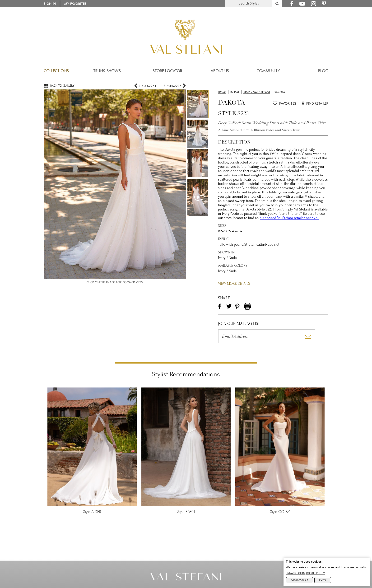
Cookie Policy (316, 573)
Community (268, 71)
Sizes (222, 226)
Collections (56, 71)
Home (222, 92)
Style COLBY (280, 451)
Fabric (223, 239)
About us (220, 71)
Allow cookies (300, 580)
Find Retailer (315, 103)
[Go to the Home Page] (186, 579)
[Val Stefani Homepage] (186, 65)
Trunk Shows (107, 71)
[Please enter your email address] (260, 336)
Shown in (226, 252)
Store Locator (167, 71)
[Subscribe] (308, 336)
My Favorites (75, 4)
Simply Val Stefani (257, 92)
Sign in (50, 4)
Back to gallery (59, 85)
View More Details (234, 284)
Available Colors (233, 266)
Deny (323, 580)
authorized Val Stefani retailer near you (290, 218)
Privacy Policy (296, 573)
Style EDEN (186, 451)
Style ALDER (92, 451)
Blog (323, 71)
